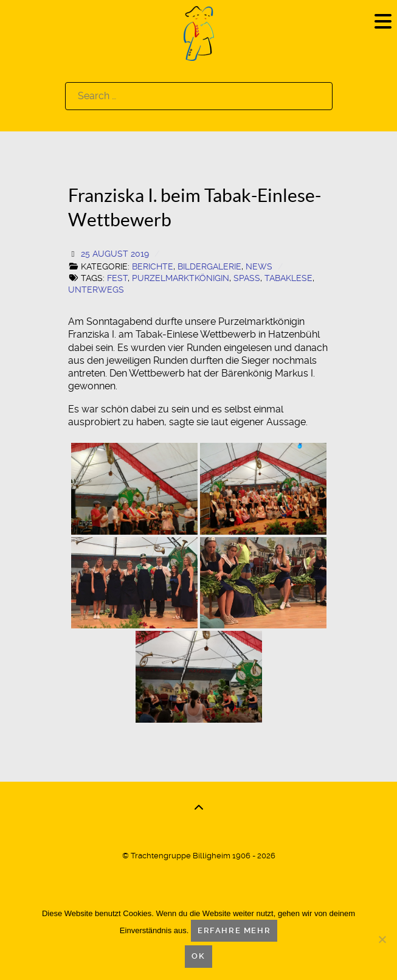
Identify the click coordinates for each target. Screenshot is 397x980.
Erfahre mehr (234, 930)
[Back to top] (199, 808)
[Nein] (382, 939)
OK (198, 956)
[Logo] (199, 33)
